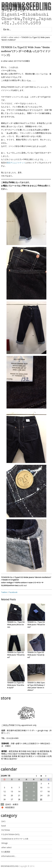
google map (43, 730)
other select (8, 61)
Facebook (13, 592)
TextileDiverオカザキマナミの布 (15, 839)
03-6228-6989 (12, 738)
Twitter (4, 592)
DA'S (3, 821)
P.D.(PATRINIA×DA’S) (10, 834)
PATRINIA (6, 830)
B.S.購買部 (6, 852)
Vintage (5, 843)
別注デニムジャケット (16, 163)
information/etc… (9, 856)
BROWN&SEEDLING (10, 866)
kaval (4, 826)
